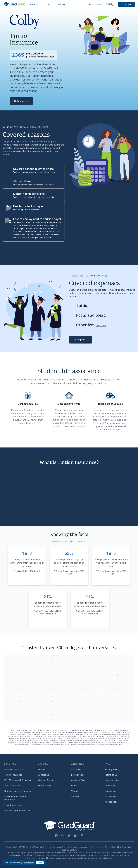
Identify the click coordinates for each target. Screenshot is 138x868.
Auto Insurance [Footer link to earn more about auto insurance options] (12, 786)
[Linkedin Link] (76, 835)
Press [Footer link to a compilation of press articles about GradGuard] (74, 786)
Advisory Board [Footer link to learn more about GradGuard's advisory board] (79, 780)
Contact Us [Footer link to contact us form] (43, 775)
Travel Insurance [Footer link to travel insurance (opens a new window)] (13, 805)
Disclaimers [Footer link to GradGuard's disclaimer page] (110, 791)
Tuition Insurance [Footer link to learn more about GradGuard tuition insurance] (13, 775)
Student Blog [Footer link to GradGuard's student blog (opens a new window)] (44, 786)
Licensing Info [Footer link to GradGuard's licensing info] (112, 780)
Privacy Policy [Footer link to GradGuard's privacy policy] (112, 769)
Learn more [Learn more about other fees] (101, 325)
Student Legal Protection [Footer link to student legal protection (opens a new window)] (17, 810)
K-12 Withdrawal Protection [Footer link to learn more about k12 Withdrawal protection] (18, 780)
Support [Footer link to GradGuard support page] (42, 769)
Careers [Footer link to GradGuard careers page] (75, 796)
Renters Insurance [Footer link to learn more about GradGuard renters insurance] (14, 769)
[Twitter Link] (69, 835)
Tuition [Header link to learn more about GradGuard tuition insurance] (48, 4)
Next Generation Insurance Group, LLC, (98, 847)
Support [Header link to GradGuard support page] (62, 4)
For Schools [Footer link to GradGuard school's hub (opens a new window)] (77, 775)
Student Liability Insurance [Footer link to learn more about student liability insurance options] (18, 791)
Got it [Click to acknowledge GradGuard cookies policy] (40, 863)
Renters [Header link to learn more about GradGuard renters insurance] (34, 4)
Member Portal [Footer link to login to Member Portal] (45, 780)
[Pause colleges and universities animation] (132, 722)
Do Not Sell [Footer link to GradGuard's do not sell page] (111, 786)
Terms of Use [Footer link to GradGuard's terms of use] (112, 775)
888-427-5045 (34, 745)
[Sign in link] (127, 4)
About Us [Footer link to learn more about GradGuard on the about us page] (76, 769)
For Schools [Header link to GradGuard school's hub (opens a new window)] (95, 4)
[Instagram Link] (63, 835)
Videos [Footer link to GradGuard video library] (75, 791)
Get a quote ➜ (21, 101)
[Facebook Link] (56, 835)
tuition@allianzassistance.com (80, 745)
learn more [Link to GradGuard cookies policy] (29, 863)
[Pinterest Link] (82, 835)
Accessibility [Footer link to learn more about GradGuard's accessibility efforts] (111, 802)
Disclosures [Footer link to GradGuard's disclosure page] (111, 796)
